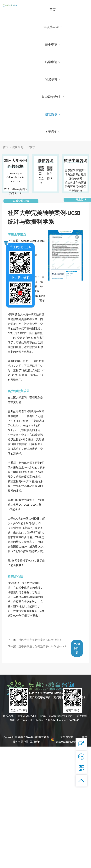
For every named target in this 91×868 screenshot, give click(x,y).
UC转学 (31, 147)
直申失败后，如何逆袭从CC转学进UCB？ (43, 647)
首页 (53, 10)
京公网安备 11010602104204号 (67, 739)
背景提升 (53, 79)
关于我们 (53, 132)
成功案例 (53, 114)
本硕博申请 (53, 27)
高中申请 (53, 45)
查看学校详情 (21, 201)
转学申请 (53, 62)
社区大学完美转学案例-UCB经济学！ (40, 640)
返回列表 (77, 648)
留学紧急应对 (53, 97)
